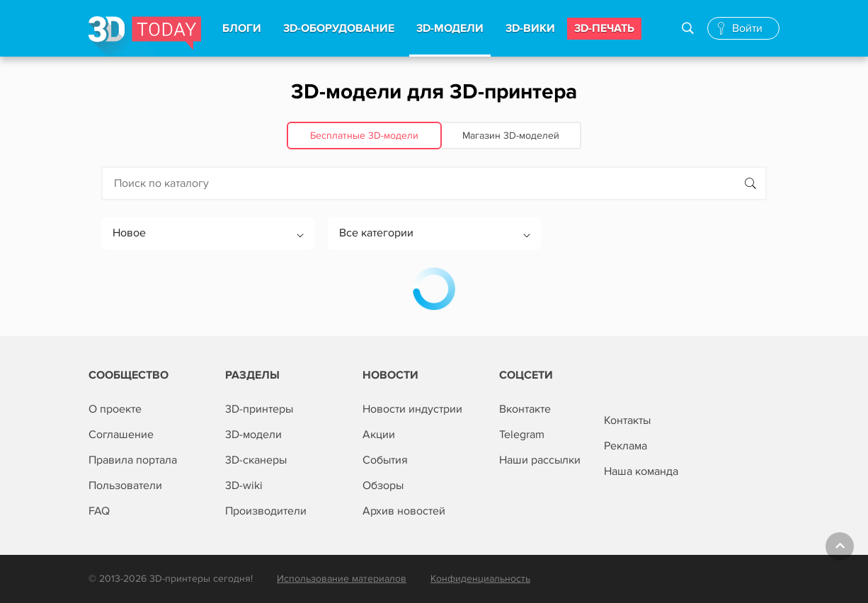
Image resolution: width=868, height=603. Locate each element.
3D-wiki (244, 486)
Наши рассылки (540, 460)
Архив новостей (404, 511)
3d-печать (604, 28)
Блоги (242, 28)
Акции (379, 435)
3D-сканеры (256, 460)
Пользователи (125, 486)
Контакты (627, 420)
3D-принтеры (259, 409)
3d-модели (450, 28)
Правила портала (133, 460)
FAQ (99, 511)
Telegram (522, 435)
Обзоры (383, 486)
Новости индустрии (412, 409)
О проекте (115, 409)
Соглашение (121, 435)
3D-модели (253, 435)
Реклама (626, 446)
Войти (747, 28)
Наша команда (641, 471)
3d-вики (530, 28)
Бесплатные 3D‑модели (364, 136)
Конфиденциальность (480, 579)
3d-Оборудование (339, 28)
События (385, 460)
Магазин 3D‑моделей (511, 136)
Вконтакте (525, 409)
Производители (266, 511)
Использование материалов (342, 579)
